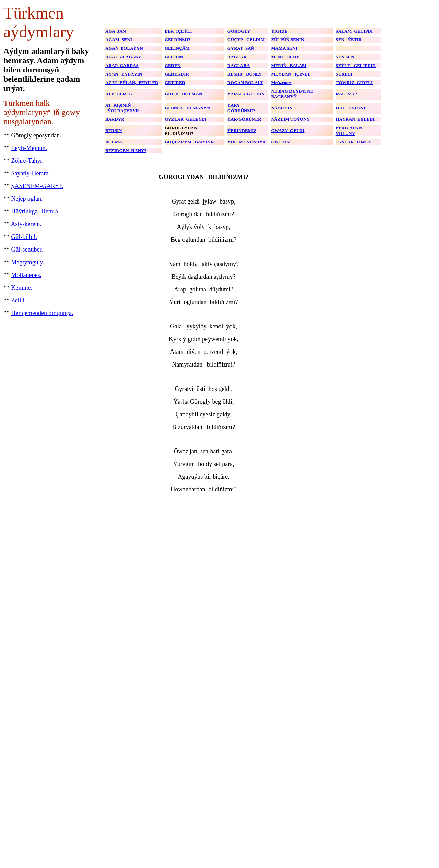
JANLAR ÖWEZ (353, 142)
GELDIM (174, 57)
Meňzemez (281, 83)
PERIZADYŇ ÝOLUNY (350, 131)
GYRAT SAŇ (241, 48)
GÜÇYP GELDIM (246, 40)
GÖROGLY (239, 31)
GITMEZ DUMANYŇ (187, 108)
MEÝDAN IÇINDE (291, 74)
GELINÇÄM (177, 48)
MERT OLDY (285, 57)
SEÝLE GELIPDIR (356, 65)
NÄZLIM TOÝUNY (290, 119)
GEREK (173, 65)
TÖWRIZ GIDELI (354, 83)
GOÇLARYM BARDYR (189, 142)
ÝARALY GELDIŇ (246, 94)
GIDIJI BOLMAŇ (183, 94)
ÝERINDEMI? (242, 131)
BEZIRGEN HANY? (126, 151)
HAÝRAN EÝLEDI (355, 119)
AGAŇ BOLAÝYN (124, 48)
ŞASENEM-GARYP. (38, 186)
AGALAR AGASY (123, 57)
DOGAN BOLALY (245, 83)
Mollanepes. (26, 275)
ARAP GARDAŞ (122, 65)
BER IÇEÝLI (178, 31)
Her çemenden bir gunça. (42, 313)
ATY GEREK (119, 94)
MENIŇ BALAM (289, 65)
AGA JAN (116, 31)
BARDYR (115, 119)
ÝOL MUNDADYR (247, 142)
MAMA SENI (284, 48)
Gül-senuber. (27, 250)
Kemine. (22, 288)
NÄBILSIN (282, 108)
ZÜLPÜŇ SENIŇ (287, 40)
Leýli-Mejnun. (29, 148)
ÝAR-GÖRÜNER (244, 119)
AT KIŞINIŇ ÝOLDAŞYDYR (122, 108)
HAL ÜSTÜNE (351, 108)
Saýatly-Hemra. (31, 173)
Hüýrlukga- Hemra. (35, 211)
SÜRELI (344, 74)
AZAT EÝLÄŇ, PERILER (132, 83)
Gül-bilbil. (24, 237)
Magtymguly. (28, 262)
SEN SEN (345, 57)
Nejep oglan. (27, 199)
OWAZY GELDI (288, 131)
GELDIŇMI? (177, 40)
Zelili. (19, 300)
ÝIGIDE (279, 31)
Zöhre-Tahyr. (27, 161)
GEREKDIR (177, 74)
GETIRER (175, 83)
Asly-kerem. (26, 224)
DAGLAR (237, 57)
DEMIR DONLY (245, 74)
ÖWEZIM (281, 142)
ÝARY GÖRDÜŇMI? (241, 108)
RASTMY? (347, 94)
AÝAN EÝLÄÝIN (124, 74)
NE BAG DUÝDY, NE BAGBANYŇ (292, 94)
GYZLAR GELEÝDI (186, 119)
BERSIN (114, 131)
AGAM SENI (119, 40)
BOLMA (114, 142)
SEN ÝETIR (349, 40)
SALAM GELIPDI (354, 31)
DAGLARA (239, 65)
